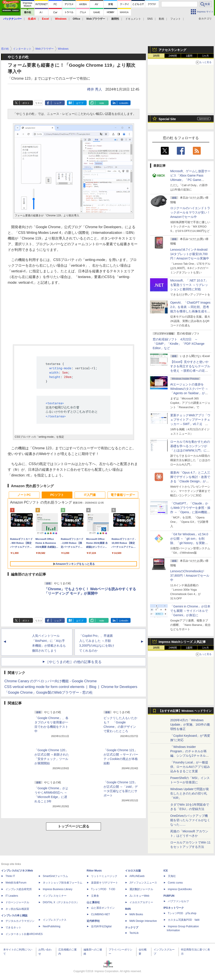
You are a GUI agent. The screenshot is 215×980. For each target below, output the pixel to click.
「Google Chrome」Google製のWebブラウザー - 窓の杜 (49, 692)
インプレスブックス (55, 920)
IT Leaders (12, 896)
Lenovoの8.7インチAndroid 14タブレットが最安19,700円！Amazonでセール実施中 (190, 254)
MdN (128, 909)
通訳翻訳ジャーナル (141, 889)
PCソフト (57, 495)
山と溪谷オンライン (103, 908)
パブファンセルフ (178, 901)
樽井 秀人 (95, 89)
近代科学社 (93, 921)
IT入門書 (90, 495)
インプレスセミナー (55, 896)
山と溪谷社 (93, 902)
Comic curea (175, 883)
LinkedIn (124, 103)
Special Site (167, 119)
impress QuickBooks (180, 889)
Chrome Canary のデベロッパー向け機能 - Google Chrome (51, 681)
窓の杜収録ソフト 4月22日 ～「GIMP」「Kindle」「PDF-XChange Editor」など (179, 344)
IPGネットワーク (174, 908)
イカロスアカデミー (141, 902)
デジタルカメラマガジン (20, 921)
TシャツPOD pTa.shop (182, 913)
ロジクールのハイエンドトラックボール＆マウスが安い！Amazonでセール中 (190, 212)
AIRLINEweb (137, 876)
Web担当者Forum (16, 883)
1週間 (189, 56)
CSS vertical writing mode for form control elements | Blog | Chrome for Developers (71, 687)
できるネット (13, 927)
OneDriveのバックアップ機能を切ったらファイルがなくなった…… (190, 820)
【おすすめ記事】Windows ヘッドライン (185, 711)
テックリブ (132, 927)
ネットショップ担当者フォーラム (63, 883)
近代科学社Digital (101, 926)
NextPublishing (52, 926)
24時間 (173, 56)
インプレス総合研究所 (19, 889)
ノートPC (24, 495)
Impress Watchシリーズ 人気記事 (182, 642)
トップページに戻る (73, 826)
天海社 (172, 876)
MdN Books (136, 914)
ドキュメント (133, 19)
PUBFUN (169, 896)
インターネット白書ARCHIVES (24, 934)
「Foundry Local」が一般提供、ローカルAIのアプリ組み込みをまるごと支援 (190, 767)
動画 (161, 19)
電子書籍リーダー (123, 495)
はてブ (80, 103)
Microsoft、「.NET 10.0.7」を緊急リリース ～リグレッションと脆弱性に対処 (189, 285)
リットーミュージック (104, 876)
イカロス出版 (133, 871)
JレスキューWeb (139, 896)
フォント (176, 19)
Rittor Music (94, 871)
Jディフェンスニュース (143, 883)
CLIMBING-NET (100, 914)
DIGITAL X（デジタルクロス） (61, 902)
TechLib (134, 933)
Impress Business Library (58, 889)
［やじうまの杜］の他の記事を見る (73, 662)
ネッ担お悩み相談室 (17, 909)
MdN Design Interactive (143, 921)
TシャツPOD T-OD (103, 889)
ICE (166, 871)
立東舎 (95, 896)
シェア (58, 103)
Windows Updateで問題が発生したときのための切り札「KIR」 (190, 793)
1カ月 (206, 56)
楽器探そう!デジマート (105, 883)
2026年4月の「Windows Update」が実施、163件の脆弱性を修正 (190, 724)
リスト (39, 103)
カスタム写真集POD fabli (184, 920)
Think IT (10, 876)
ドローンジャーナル (17, 902)
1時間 (156, 56)
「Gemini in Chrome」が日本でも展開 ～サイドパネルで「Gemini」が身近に (190, 611)
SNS (150, 19)
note (102, 103)
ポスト (26, 103)
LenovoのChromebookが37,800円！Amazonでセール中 (190, 576)
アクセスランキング (172, 50)
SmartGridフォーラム (55, 876)
